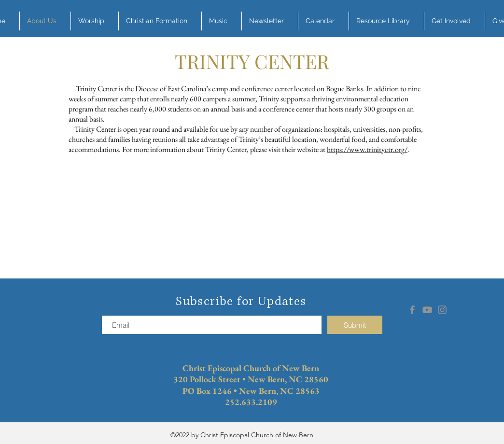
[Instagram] (442, 310)
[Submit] (355, 325)
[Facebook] (412, 310)
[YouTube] (427, 310)
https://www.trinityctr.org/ (367, 149)
